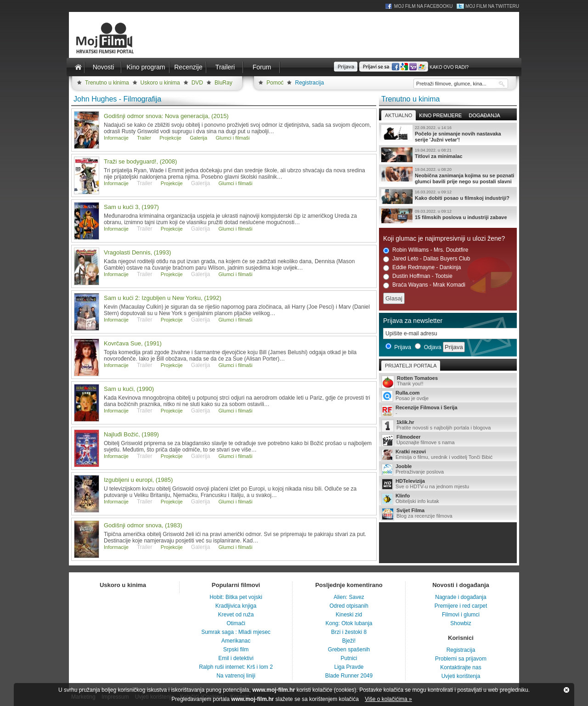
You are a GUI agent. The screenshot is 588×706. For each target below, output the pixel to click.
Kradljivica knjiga (236, 606)
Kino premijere (440, 115)
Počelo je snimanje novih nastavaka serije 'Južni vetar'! (448, 134)
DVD (197, 83)
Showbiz (461, 623)
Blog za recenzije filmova (448, 514)
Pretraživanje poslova (448, 469)
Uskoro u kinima (160, 83)
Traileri (225, 67)
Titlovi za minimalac (448, 155)
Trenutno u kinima (107, 83)
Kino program (146, 67)
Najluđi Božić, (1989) (131, 434)
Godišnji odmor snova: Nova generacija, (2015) (166, 116)
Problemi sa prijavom (461, 659)
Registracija (309, 83)
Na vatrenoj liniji (236, 676)
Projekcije (170, 138)
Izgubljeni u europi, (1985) (138, 480)
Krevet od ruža (236, 615)
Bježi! (349, 641)
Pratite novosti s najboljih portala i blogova (448, 426)
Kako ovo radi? (449, 67)
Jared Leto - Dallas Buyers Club (427, 259)
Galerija (198, 138)
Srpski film (236, 650)
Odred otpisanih (349, 606)
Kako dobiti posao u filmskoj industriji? (448, 197)
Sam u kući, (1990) (129, 389)
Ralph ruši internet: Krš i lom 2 (236, 667)
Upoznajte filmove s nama (448, 440)
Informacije (116, 138)
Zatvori (566, 690)
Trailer (144, 138)
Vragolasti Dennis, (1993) (137, 252)
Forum (262, 67)
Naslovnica (78, 67)
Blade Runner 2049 (349, 676)
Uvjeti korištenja (461, 676)
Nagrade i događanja (461, 597)
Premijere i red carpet (461, 606)
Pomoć (275, 83)
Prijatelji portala (411, 366)
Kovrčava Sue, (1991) (133, 343)
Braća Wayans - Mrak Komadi (424, 285)
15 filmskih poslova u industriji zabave (448, 216)
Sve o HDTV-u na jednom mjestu (448, 484)
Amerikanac (236, 641)
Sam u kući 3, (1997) (131, 207)
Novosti (104, 67)
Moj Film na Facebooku (424, 6)
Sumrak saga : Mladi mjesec (236, 632)
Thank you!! (448, 381)
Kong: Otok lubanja (349, 623)
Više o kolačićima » (388, 699)
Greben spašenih (349, 650)
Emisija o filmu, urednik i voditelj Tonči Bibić (448, 455)
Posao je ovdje (448, 396)
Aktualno (399, 115)
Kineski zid (349, 615)
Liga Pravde (349, 667)
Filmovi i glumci (461, 615)
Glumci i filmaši (233, 138)
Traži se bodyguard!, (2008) (140, 161)
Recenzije (188, 67)
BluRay (223, 83)
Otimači (236, 623)
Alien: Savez (349, 597)
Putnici (349, 658)
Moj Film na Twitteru (492, 6)
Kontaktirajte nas (461, 667)
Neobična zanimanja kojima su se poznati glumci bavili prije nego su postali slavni (448, 175)
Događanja (484, 115)
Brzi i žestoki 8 (349, 632)
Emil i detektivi (236, 658)
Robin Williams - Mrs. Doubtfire (426, 250)
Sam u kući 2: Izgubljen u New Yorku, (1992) (163, 298)
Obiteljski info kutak (448, 499)
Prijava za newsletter (413, 321)
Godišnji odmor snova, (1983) (143, 525)
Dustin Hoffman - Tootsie (418, 276)
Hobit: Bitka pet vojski (236, 597)
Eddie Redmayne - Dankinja (422, 268)
